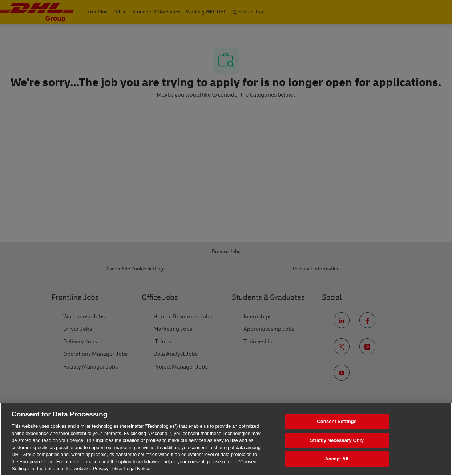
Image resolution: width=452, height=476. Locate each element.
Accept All (337, 459)
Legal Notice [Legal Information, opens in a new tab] (137, 469)
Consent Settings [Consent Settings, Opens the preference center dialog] (337, 421)
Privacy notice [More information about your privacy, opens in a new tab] (108, 469)
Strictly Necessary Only (337, 440)
